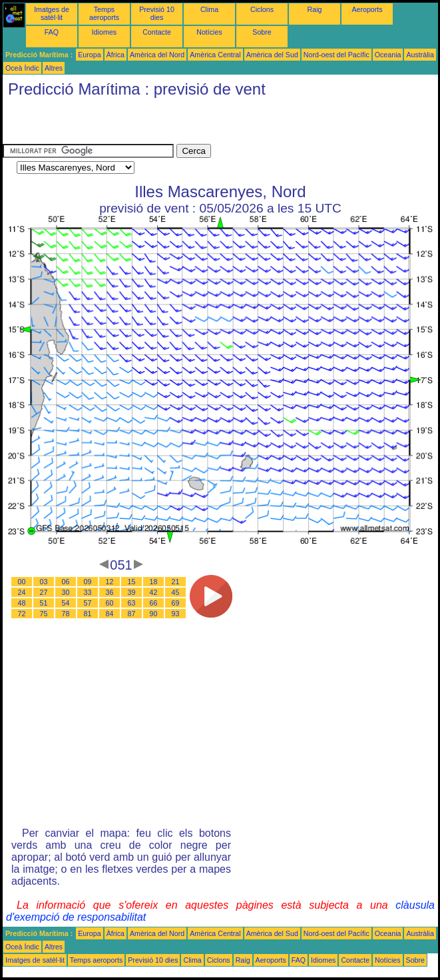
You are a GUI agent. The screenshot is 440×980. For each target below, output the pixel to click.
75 (44, 614)
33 (88, 592)
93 (176, 614)
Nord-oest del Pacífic (336, 55)
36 (110, 592)
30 (66, 592)
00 (22, 582)
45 (176, 592)
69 (176, 603)
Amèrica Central (215, 55)
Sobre (262, 32)
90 (154, 614)
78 (66, 614)
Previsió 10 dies (157, 13)
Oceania (388, 55)
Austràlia (420, 55)
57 (88, 603)
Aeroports (367, 9)
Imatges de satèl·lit (52, 13)
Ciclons (262, 9)
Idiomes (104, 32)
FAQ (52, 32)
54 (66, 603)
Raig (315, 9)
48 (22, 603)
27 (44, 592)
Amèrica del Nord (157, 55)
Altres (54, 68)
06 (66, 582)
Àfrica (115, 55)
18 (154, 582)
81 (88, 614)
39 (132, 592)
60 (110, 603)
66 (154, 603)
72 (22, 614)
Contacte (157, 32)
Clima (209, 9)
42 (154, 592)
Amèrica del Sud (272, 55)
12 (110, 582)
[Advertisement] (158, 124)
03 (44, 582)
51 (44, 603)
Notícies (209, 32)
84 (110, 614)
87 (132, 614)
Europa (89, 55)
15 (132, 582)
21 (176, 582)
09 (88, 582)
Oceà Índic (22, 68)
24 (22, 592)
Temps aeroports (104, 13)
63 (132, 603)
